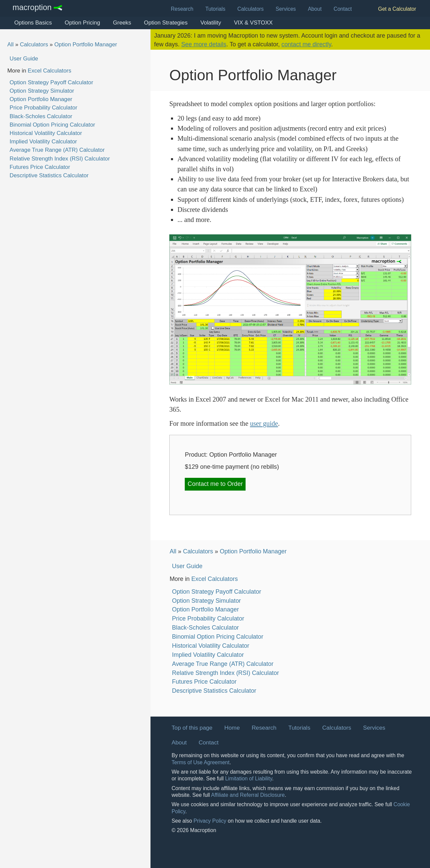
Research (182, 9)
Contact (343, 9)
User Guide (24, 59)
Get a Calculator (397, 9)
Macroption (32, 8)
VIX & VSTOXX (253, 23)
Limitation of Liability (249, 779)
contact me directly (306, 44)
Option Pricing (82, 23)
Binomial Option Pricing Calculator (53, 125)
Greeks (122, 23)
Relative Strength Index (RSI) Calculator (60, 159)
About (315, 9)
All (11, 44)
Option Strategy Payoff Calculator (52, 82)
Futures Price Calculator (40, 167)
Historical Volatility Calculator (46, 133)
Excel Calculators (49, 71)
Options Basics (33, 23)
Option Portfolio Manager (86, 44)
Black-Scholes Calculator (41, 116)
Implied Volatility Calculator (44, 142)
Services (286, 9)
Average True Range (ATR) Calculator (57, 150)
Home (232, 728)
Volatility (211, 23)
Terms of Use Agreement (201, 762)
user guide (264, 423)
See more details (204, 44)
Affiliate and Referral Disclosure (248, 795)
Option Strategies (166, 23)
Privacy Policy (210, 821)
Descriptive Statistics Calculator (49, 175)
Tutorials (215, 9)
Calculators (251, 9)
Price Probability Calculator (44, 108)
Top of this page (192, 728)
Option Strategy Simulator (42, 91)
